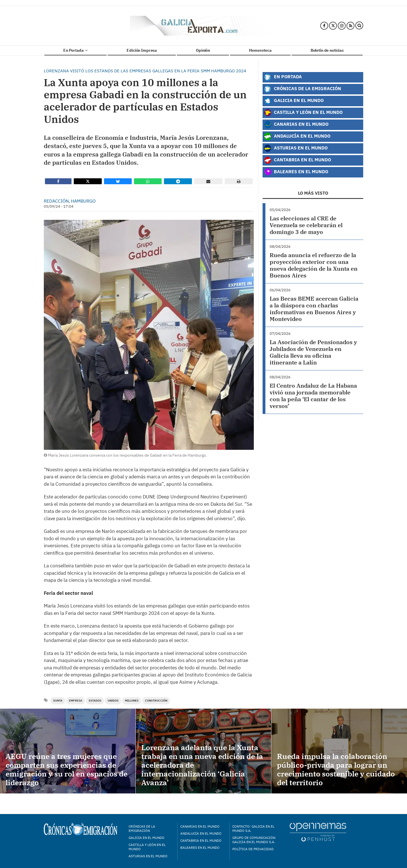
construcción (156, 701)
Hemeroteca (260, 50)
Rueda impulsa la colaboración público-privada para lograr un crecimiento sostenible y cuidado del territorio (336, 769)
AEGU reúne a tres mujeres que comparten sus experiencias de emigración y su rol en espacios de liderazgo (67, 769)
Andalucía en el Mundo (297, 136)
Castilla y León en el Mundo (303, 113)
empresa (76, 701)
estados (95, 701)
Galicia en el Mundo (294, 101)
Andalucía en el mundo (201, 833)
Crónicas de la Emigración (302, 89)
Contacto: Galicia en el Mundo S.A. (253, 828)
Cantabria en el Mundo (297, 160)
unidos (113, 701)
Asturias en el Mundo (296, 148)
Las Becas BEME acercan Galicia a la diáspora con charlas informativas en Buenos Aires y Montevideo (314, 309)
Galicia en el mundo (147, 838)
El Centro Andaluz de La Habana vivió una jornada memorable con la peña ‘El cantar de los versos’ (313, 396)
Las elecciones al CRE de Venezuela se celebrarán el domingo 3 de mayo (306, 225)
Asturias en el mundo (148, 856)
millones (132, 701)
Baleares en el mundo (200, 848)
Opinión (203, 50)
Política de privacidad (253, 849)
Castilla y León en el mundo (147, 847)
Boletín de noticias (327, 50)
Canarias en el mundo (200, 826)
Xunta (58, 701)
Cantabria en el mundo (201, 840)
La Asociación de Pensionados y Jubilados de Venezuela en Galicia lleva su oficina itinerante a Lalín (313, 352)
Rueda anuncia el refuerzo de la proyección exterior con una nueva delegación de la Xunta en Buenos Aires (314, 265)
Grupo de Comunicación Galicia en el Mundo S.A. (254, 840)
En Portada (75, 50)
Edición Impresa (142, 50)
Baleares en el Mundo (296, 172)
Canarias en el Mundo (296, 125)
